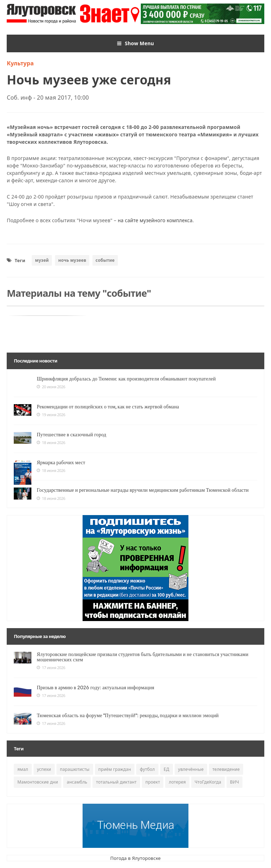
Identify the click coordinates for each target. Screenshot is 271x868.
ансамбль (77, 782)
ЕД (167, 769)
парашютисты (75, 769)
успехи (44, 769)
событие (105, 260)
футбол (147, 769)
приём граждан (115, 769)
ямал (23, 769)
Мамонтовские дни (38, 782)
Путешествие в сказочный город (71, 434)
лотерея (177, 782)
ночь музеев (72, 260)
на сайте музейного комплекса (156, 220)
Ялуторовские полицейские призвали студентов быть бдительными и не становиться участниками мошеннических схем (143, 657)
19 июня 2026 (51, 414)
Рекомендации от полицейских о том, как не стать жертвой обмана (108, 406)
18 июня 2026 (51, 442)
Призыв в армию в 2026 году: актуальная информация (95, 687)
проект (153, 782)
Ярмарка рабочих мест (61, 462)
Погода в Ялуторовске (136, 858)
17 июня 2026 (51, 668)
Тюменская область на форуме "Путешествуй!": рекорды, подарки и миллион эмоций (128, 715)
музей (42, 260)
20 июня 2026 (51, 386)
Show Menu (136, 43)
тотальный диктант (116, 782)
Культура (20, 63)
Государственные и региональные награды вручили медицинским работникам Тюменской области (143, 490)
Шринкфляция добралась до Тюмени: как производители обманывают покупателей (126, 378)
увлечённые (191, 769)
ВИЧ (235, 782)
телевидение (226, 769)
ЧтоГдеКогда (208, 782)
